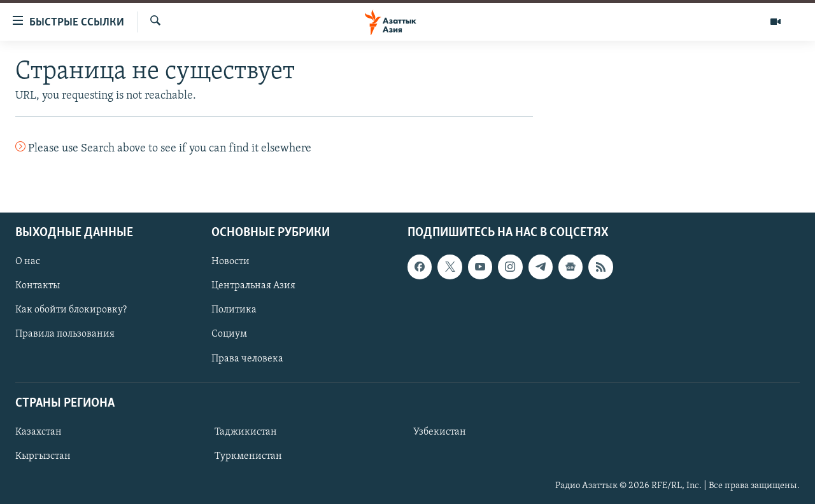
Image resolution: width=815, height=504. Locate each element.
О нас (28, 262)
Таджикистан (246, 432)
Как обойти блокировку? (71, 310)
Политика (234, 310)
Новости (230, 262)
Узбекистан (440, 432)
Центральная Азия (253, 286)
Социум (229, 334)
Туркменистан (248, 456)
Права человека (247, 358)
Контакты (38, 286)
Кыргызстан (43, 456)
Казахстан (39, 432)
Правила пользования (65, 334)
